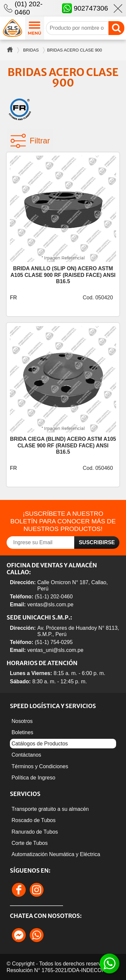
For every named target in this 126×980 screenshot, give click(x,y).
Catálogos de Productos (40, 744)
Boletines (22, 732)
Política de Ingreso (33, 778)
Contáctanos (26, 755)
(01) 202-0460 (28, 8)
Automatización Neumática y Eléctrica (56, 854)
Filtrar (30, 141)
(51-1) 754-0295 (54, 642)
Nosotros (22, 721)
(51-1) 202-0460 (54, 597)
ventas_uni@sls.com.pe (55, 650)
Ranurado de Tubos (35, 832)
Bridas (31, 50)
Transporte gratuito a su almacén (50, 809)
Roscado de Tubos (33, 820)
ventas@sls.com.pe (50, 604)
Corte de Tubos (30, 843)
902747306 (85, 8)
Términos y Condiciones (40, 766)
